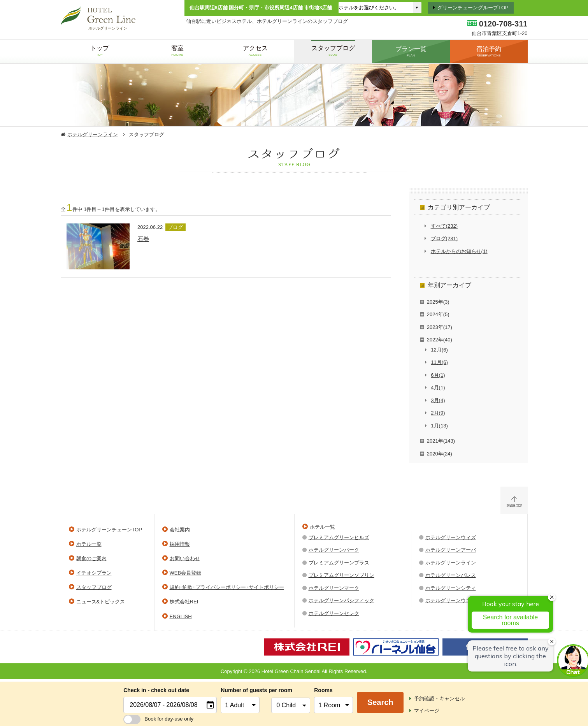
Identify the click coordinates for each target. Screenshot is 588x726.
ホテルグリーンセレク (334, 613)
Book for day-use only (158, 719)
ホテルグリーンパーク (334, 550)
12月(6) (439, 350)
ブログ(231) (444, 238)
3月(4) (438, 400)
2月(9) (438, 413)
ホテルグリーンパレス (451, 575)
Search (380, 702)
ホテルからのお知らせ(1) (459, 251)
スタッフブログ (94, 587)
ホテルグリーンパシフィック (341, 600)
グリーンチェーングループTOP (473, 8)
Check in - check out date (156, 690)
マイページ (427, 711)
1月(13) (439, 426)
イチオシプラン (94, 573)
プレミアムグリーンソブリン (341, 575)
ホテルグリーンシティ (451, 588)
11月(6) (439, 362)
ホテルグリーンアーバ (451, 550)
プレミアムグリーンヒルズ (339, 537)
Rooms (323, 690)
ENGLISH (181, 616)
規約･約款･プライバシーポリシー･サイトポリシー (227, 587)
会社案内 (180, 530)
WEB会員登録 (186, 573)
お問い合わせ (185, 558)
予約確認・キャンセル (439, 699)
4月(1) (438, 388)
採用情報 (180, 544)
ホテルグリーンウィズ (451, 537)
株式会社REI (184, 602)
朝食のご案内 (91, 558)
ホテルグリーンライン (93, 134)
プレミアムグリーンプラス (339, 563)
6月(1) (438, 375)
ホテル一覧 (89, 544)
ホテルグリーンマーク (334, 588)
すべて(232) (444, 226)
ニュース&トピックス (101, 602)
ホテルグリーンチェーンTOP (109, 530)
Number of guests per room (244, 690)
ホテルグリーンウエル (451, 600)
